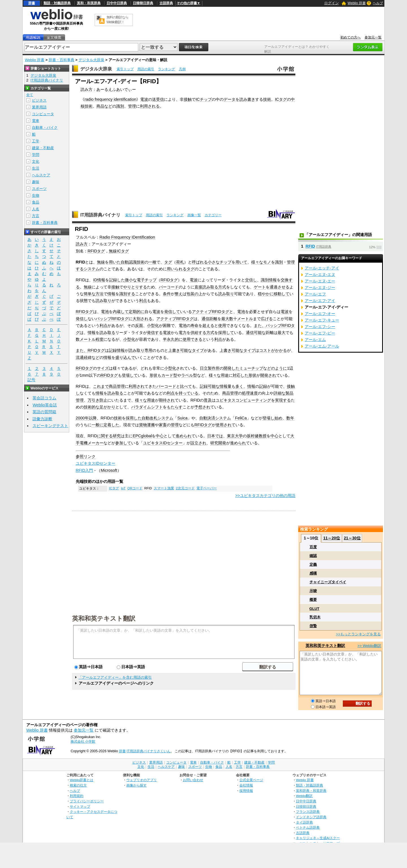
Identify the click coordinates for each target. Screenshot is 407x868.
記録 (204, 386)
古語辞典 (166, 3)
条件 (167, 294)
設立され (198, 443)
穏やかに (266, 294)
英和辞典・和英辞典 (311, 791)
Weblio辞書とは (82, 780)
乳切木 (315, 617)
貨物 (143, 425)
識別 (120, 106)
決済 (211, 418)
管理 (132, 106)
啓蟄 (313, 626)
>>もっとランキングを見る (358, 634)
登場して (130, 375)
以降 (93, 418)
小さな (214, 262)
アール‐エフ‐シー (320, 327)
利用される (150, 106)
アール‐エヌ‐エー (320, 281)
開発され (268, 375)
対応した (241, 375)
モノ (267, 262)
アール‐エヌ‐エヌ (320, 275)
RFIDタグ (96, 251)
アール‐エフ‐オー (320, 314)
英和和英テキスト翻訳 (104, 618)
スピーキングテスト (50, 426)
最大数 (227, 319)
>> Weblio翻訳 (369, 646)
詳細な (280, 393)
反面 (139, 325)
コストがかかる (273, 350)
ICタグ (281, 99)
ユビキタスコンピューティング (243, 400)
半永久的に (173, 339)
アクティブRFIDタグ (211, 312)
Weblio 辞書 (357, 3)
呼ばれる (200, 262)
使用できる (192, 339)
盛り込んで (125, 357)
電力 (183, 333)
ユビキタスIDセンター (163, 443)
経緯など (92, 357)
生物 (36, 195)
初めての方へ (350, 37)
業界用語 (39, 107)
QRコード (135, 488)
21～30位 (352, 538)
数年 (290, 418)
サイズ (103, 368)
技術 (267, 99)
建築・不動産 (43, 148)
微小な (131, 280)
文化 (36, 161)
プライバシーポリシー (87, 801)
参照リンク (86, 456)
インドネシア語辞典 (311, 817)
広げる (267, 319)
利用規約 (77, 796)
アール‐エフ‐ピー (320, 333)
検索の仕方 (78, 785)
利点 (143, 301)
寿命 (194, 325)
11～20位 (332, 538)
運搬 (151, 425)
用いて (241, 262)
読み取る (210, 287)
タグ (168, 262)
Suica (182, 418)
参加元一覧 (373, 37)
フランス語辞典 (308, 812)
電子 (141, 280)
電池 (105, 312)
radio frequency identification (110, 99)
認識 (133, 262)
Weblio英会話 (45, 405)
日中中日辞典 (117, 3)
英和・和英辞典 (89, 3)
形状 (153, 375)
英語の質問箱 (44, 412)
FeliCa (241, 418)
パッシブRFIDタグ (112, 319)
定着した (111, 425)
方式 (222, 287)
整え (179, 294)
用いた (115, 262)
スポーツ (39, 189)
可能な (260, 333)
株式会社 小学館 (83, 741)
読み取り (226, 294)
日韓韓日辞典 (143, 3)
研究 (117, 436)
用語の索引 (146, 69)
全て (30, 95)
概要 (313, 600)
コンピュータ (43, 114)
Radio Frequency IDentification (127, 237)
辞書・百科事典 (61, 60)
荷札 (180, 262)
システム (92, 269)
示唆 (313, 591)
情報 (101, 280)
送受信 (158, 99)
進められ (183, 436)
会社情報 (246, 785)
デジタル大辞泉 (91, 60)
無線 (101, 262)
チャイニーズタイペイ (328, 582)
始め (278, 418)
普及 (208, 400)
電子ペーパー (207, 488)
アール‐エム (315, 340)
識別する (127, 294)
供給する (198, 333)
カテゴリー (213, 215)
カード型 (169, 375)
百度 (313, 547)
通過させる (280, 287)
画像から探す (137, 785)
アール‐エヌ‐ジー (320, 288)
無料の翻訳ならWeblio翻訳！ (117, 20)
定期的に (137, 312)
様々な (257, 262)
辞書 (32, 3)
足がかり (107, 407)
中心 (160, 436)
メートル (245, 319)
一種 (152, 262)
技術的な (92, 407)
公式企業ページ (251, 780)
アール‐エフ (315, 294)
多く (239, 386)
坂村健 (253, 436)
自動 (125, 262)
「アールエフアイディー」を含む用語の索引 (115, 677)
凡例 (182, 69)
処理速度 (250, 393)
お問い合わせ (193, 780)
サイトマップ (80, 806)
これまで (101, 386)
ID (95, 280)
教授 (263, 436)
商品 (113, 386)
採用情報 (246, 791)
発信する (155, 333)
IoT (123, 488)
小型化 (153, 325)
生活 (36, 168)
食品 (36, 202)
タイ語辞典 (304, 822)
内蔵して (121, 312)
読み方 (82, 244)
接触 (188, 99)
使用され (224, 425)
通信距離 (209, 319)
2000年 (82, 418)
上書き (174, 350)
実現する (283, 400)
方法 (99, 294)
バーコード (169, 287)
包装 (190, 294)
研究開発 (218, 443)
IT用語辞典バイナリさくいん (149, 751)
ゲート (260, 287)
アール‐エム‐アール (322, 346)
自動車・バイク (45, 127)
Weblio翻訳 (304, 796)
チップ (226, 262)
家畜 (163, 425)
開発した (231, 368)
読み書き (247, 99)
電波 (144, 99)
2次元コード (185, 488)
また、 (260, 325)
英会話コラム (44, 398)
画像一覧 (194, 215)
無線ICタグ (119, 251)
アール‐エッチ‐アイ (322, 268)
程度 (99, 339)
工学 (36, 141)
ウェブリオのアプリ (142, 780)
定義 (313, 564)
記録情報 (117, 350)
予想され (202, 407)
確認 (313, 556)
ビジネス (39, 100)
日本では (215, 436)
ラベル (187, 375)
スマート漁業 (164, 488)
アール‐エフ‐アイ (320, 301)
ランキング (166, 69)
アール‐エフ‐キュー (322, 320)
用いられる (177, 269)
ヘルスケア (41, 175)
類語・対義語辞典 (57, 3)
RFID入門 (85, 470)
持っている (189, 393)
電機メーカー (92, 443)
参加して (123, 443)
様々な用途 (219, 375)
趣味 (36, 182)
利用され (137, 386)
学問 (36, 155)
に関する (105, 436)
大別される (142, 319)
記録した (117, 280)
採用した (134, 418)
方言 (36, 216)
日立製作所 (210, 368)
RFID (310, 246)
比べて (186, 386)
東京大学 (235, 436)
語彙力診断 (42, 419)
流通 (80, 357)
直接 (198, 287)
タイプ (198, 350)
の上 (198, 294)
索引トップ (125, 69)
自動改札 (150, 418)
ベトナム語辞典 (308, 827)
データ (230, 99)
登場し (269, 418)
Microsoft (109, 470)
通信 (250, 333)
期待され (167, 400)
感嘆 (313, 573)
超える (208, 325)
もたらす (175, 407)
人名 (36, 209)
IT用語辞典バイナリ (100, 215)
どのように (277, 368)
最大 (282, 333)
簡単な (90, 294)
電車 (36, 121)
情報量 (226, 386)
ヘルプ (378, 3)
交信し (251, 280)
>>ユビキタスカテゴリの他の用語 (265, 496)
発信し (82, 319)
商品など (104, 106)
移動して (282, 294)
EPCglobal (142, 436)
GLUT (314, 609)
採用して (226, 333)
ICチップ (203, 99)
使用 (222, 325)
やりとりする (135, 287)
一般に (98, 425)
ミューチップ (251, 368)
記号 (31, 380)
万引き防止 (98, 400)
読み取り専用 (140, 350)
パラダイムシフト (147, 407)
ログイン (332, 3)
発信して (172, 312)
